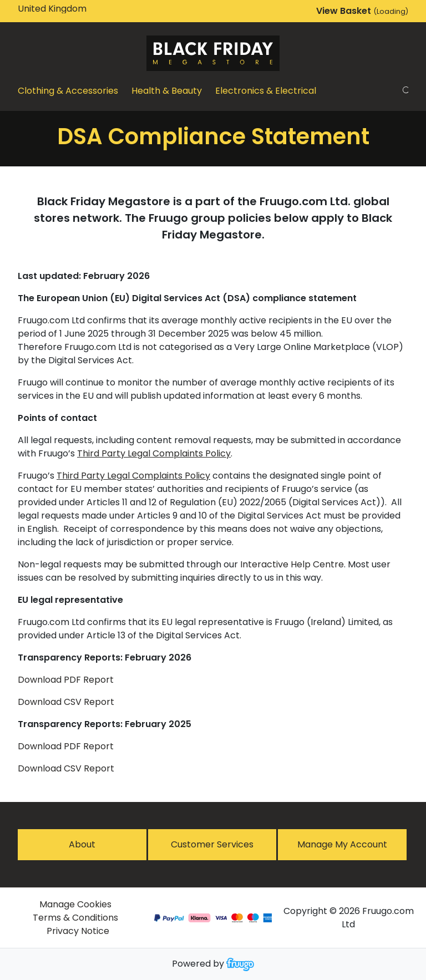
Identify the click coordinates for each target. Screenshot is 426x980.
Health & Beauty (167, 91)
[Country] (64, 9)
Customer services (212, 844)
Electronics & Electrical (266, 91)
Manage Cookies (75, 904)
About (82, 844)
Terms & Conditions (75, 918)
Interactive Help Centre (292, 564)
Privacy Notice (78, 931)
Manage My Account (342, 844)
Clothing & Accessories (68, 91)
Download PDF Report (66, 680)
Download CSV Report (66, 702)
